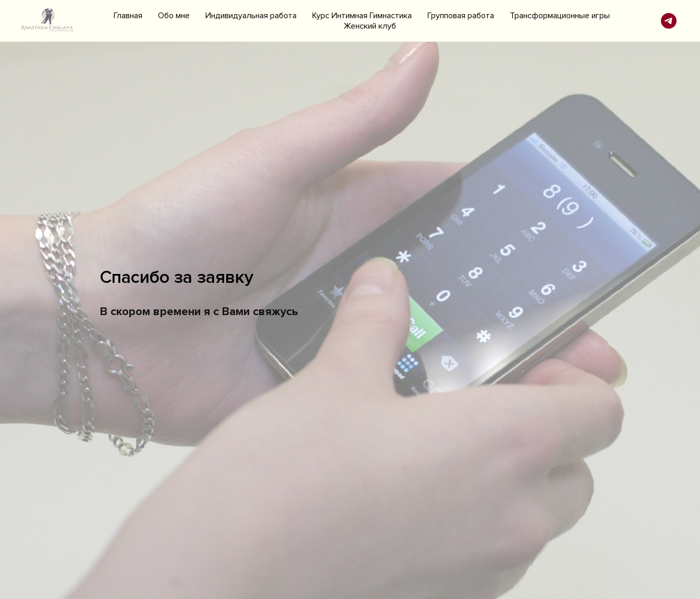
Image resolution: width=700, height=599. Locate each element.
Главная (128, 16)
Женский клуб (370, 26)
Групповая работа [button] (461, 16)
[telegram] (669, 21)
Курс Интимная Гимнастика (362, 16)
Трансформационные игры (560, 16)
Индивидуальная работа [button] (251, 16)
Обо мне (174, 16)
